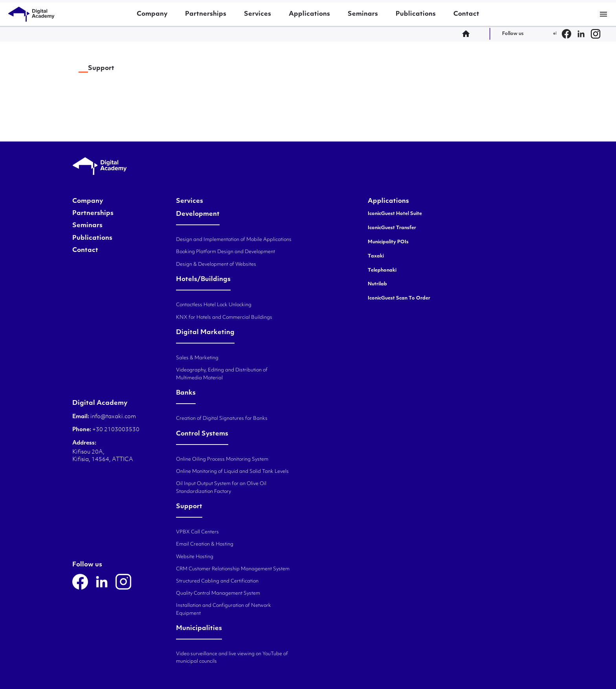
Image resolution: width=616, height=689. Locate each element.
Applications (309, 14)
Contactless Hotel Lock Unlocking (214, 305)
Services (258, 14)
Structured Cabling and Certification (217, 581)
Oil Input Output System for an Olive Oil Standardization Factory (221, 488)
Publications (416, 14)
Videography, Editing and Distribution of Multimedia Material (222, 374)
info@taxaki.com (113, 417)
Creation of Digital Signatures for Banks (222, 419)
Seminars (363, 14)
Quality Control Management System (218, 593)
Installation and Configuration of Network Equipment (224, 609)
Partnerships (206, 14)
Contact (466, 14)
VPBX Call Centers (197, 532)
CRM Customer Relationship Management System (233, 569)
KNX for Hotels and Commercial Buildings (224, 318)
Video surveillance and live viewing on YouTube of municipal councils (232, 658)
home (468, 34)
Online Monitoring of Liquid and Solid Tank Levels (232, 472)
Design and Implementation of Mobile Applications (234, 240)
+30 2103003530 (115, 430)
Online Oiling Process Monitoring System (222, 459)
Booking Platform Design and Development (225, 252)
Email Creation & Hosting (205, 544)
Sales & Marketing (197, 358)
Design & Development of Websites (216, 265)
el (555, 34)
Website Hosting (195, 557)
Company (152, 14)
